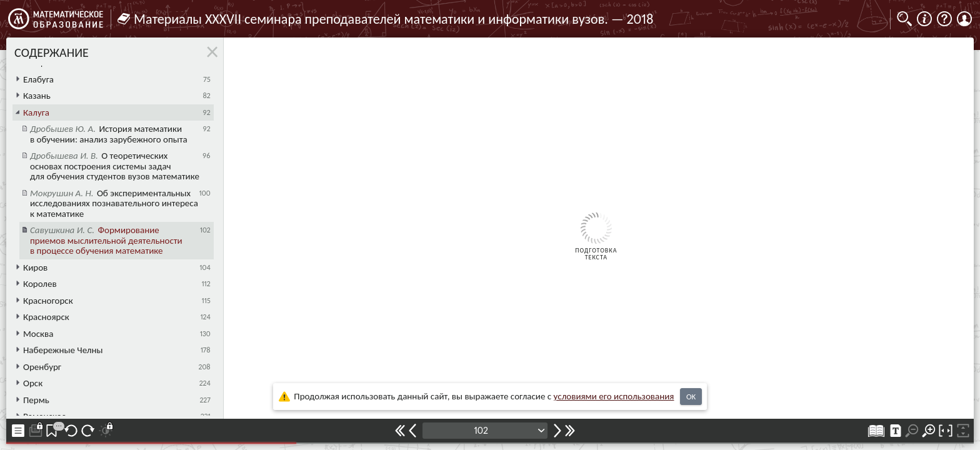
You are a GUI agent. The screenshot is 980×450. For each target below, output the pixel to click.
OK (691, 397)
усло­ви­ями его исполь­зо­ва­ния (614, 396)
